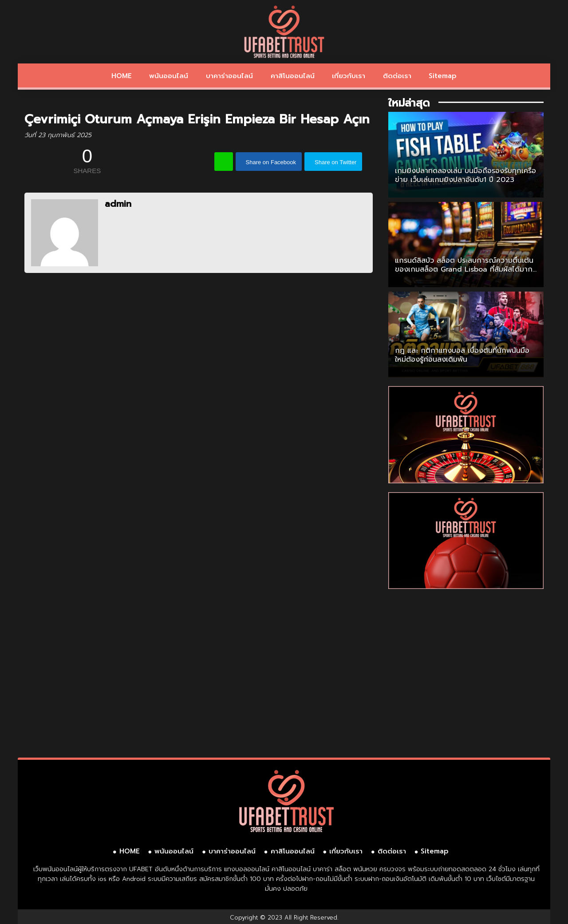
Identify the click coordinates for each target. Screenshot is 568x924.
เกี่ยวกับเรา (349, 76)
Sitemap (443, 76)
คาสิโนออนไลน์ (293, 76)
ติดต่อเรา (397, 76)
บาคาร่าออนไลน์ (229, 76)
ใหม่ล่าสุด (409, 103)
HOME (122, 76)
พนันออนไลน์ (169, 76)
